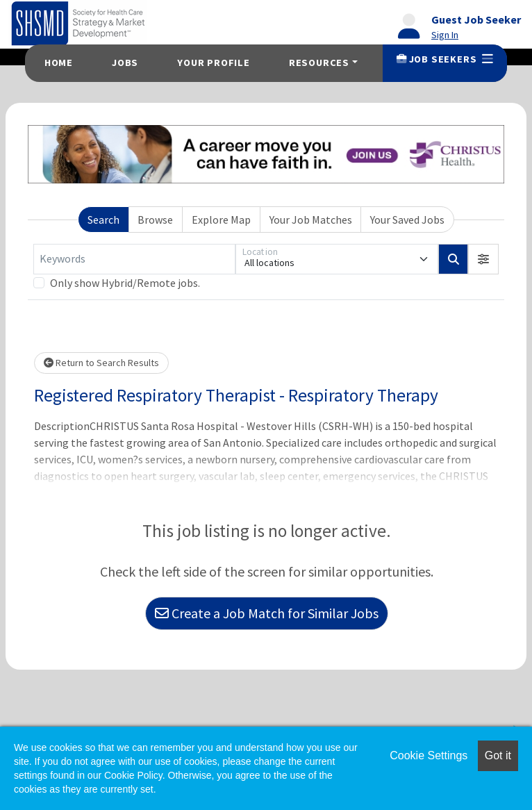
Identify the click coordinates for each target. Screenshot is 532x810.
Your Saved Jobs (407, 220)
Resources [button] (319, 63)
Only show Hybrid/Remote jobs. (125, 283)
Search (103, 220)
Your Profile (214, 63)
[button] (483, 259)
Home (59, 63)
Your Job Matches (311, 220)
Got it (498, 755)
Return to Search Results (101, 363)
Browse (155, 220)
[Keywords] (134, 259)
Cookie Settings (429, 755)
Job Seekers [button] (445, 59)
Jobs (125, 63)
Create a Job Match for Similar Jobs (267, 613)
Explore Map (221, 220)
